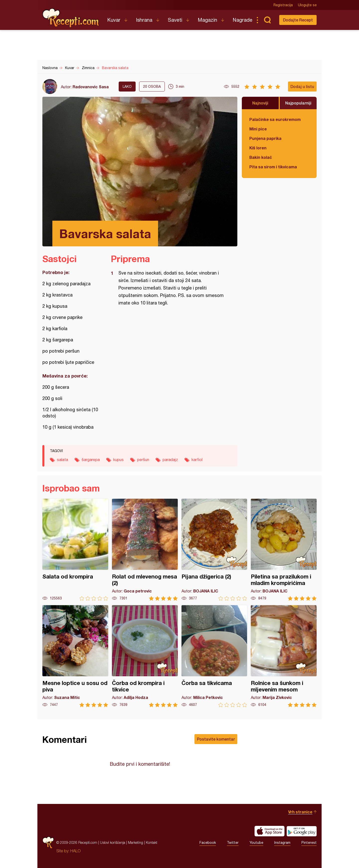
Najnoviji (260, 103)
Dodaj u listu (302, 86)
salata (62, 460)
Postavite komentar (216, 739)
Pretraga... (267, 20)
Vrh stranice (300, 812)
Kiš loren (258, 148)
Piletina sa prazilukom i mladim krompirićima (284, 550)
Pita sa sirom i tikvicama (273, 167)
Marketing (135, 842)
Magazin (207, 20)
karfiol (197, 460)
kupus (118, 460)
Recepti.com (71, 18)
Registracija (283, 5)
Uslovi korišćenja (113, 842)
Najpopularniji (298, 103)
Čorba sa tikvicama (214, 656)
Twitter (233, 843)
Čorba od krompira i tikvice (145, 656)
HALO (75, 851)
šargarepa (91, 460)
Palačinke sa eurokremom (275, 119)
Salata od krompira (75, 550)
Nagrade (242, 20)
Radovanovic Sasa (91, 87)
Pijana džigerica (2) (214, 550)
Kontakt (152, 842)
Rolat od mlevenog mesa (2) (145, 550)
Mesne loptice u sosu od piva (75, 656)
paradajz (170, 460)
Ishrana (144, 20)
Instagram (282, 843)
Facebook (208, 843)
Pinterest (309, 843)
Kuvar (114, 20)
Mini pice (258, 129)
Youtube (256, 843)
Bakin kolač (261, 157)
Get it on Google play (302, 831)
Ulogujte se (307, 5)
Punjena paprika (265, 138)
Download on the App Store (269, 831)
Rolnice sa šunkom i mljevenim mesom (284, 656)
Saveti (175, 20)
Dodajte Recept (298, 20)
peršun (143, 460)
